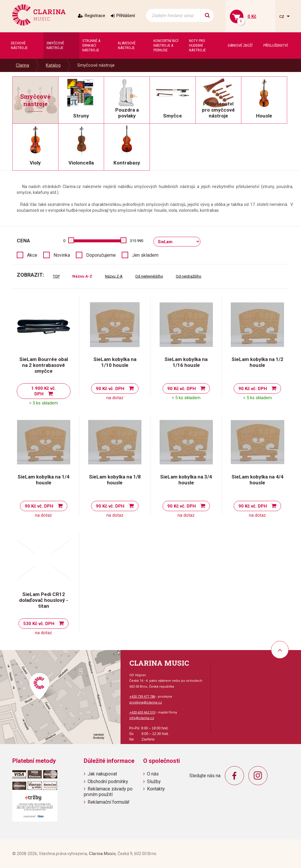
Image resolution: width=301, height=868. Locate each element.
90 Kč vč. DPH (110, 389)
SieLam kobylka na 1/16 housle (186, 362)
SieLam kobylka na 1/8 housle (115, 480)
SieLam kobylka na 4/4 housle (257, 480)
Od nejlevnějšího (149, 276)
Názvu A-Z (82, 276)
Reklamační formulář (108, 802)
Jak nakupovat (102, 774)
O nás (153, 774)
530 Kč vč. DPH (39, 624)
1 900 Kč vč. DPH (44, 391)
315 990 (137, 241)
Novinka (62, 255)
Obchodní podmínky (108, 781)
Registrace (95, 16)
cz (282, 16)
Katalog (53, 65)
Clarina (22, 65)
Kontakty (156, 789)
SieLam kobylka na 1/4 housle (44, 480)
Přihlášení (126, 16)
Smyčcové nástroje (96, 65)
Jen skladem (145, 255)
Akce (32, 255)
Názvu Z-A (114, 276)
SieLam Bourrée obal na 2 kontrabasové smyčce (44, 365)
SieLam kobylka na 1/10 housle (115, 362)
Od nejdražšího (189, 276)
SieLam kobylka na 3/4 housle (186, 480)
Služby (154, 781)
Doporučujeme (101, 255)
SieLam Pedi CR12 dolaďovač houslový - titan (44, 600)
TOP (56, 276)
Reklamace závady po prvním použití (108, 792)
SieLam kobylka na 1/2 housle (257, 362)
